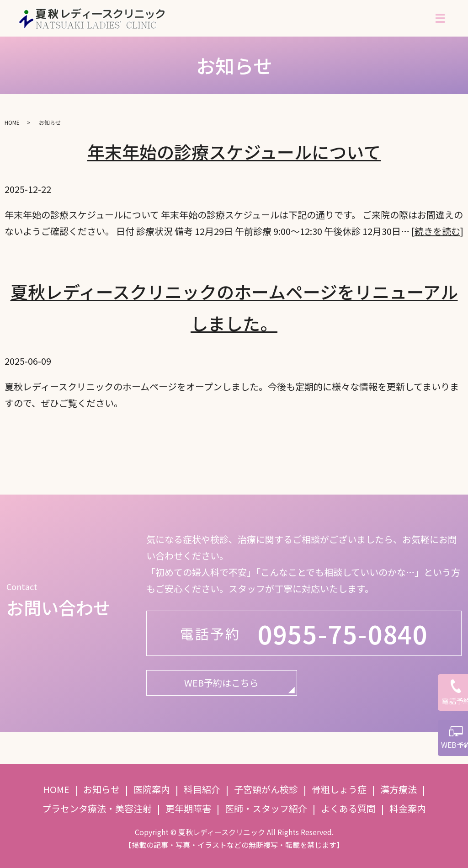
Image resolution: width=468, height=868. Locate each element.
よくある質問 (348, 808)
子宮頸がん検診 (266, 789)
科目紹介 (202, 789)
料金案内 (408, 808)
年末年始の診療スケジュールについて (234, 152)
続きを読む (437, 231)
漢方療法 (399, 789)
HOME (12, 122)
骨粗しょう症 (339, 789)
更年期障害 (188, 808)
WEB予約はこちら (221, 683)
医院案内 (152, 789)
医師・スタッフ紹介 (266, 808)
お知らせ (101, 789)
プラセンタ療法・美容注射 (97, 808)
